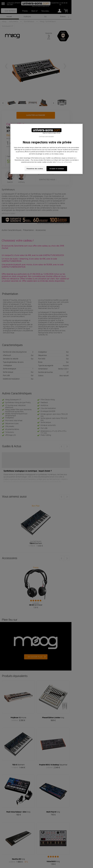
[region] (46, 149)
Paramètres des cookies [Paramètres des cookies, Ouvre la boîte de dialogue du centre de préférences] (35, 169)
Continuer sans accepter (46, 137)
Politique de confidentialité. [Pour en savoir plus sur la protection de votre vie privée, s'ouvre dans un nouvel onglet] (64, 162)
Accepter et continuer (57, 169)
